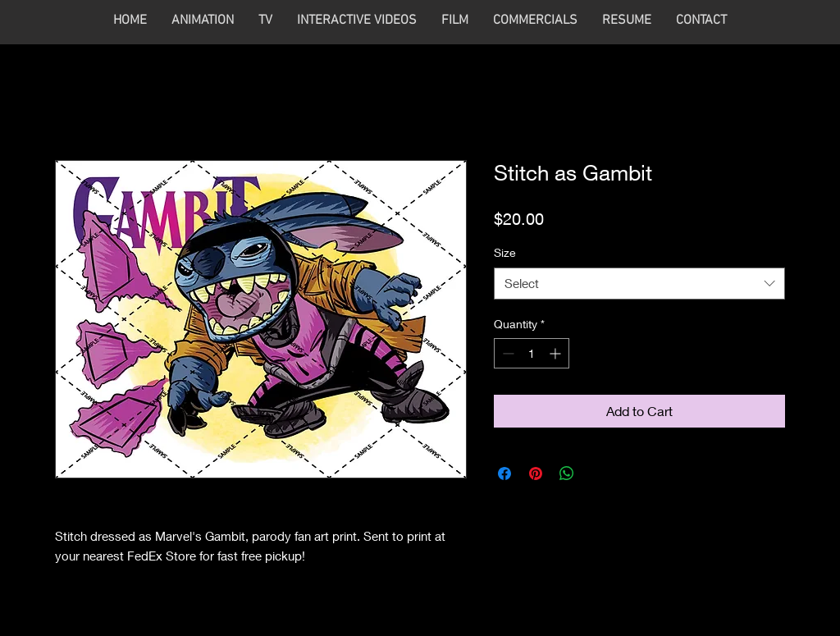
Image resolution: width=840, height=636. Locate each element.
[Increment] (557, 353)
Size (505, 252)
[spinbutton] (532, 353)
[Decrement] (507, 353)
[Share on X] (598, 474)
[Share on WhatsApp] (567, 474)
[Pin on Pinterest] (536, 474)
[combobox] (639, 284)
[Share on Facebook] (504, 474)
